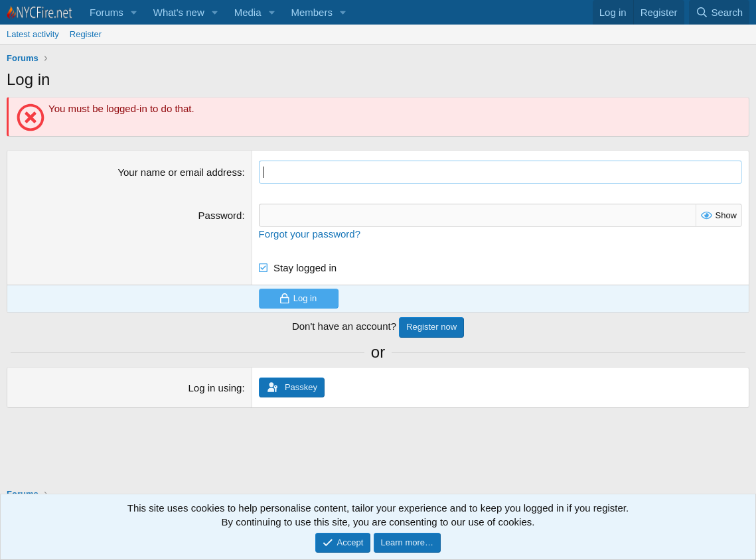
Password (220, 215)
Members (312, 12)
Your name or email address (180, 172)
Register (86, 34)
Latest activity (33, 34)
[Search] (719, 12)
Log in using (215, 388)
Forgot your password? (310, 234)
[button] (134, 12)
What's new (179, 12)
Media (248, 12)
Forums (107, 12)
